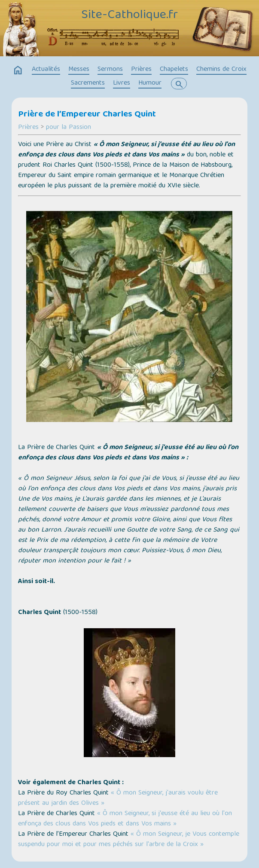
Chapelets (174, 70)
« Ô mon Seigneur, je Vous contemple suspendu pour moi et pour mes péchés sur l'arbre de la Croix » (129, 840)
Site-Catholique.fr (129, 15)
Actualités (46, 70)
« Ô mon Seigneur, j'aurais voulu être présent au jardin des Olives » (118, 798)
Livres (122, 83)
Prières (141, 70)
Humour (150, 83)
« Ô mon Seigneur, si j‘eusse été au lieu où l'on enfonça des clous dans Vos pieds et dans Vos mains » (125, 819)
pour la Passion (69, 128)
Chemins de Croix (221, 70)
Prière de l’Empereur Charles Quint (87, 115)
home (18, 70)
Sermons (110, 70)
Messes (79, 70)
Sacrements (88, 83)
